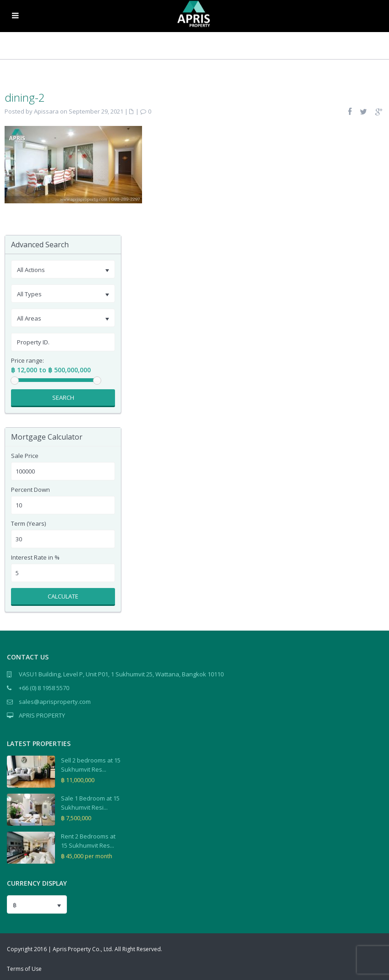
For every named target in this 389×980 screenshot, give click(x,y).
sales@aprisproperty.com (55, 702)
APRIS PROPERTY (42, 715)
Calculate (63, 596)
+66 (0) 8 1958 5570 (44, 688)
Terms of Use (24, 969)
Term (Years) (28, 524)
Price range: (27, 361)
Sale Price (25, 456)
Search (63, 397)
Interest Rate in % (35, 558)
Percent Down (30, 490)
